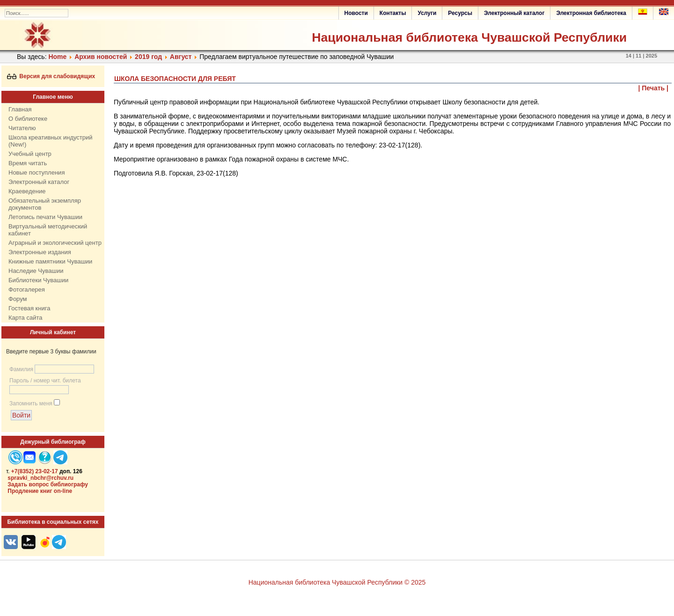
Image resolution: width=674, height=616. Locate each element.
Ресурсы (460, 13)
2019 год (148, 57)
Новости (356, 13)
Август (181, 57)
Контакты (393, 13)
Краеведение (27, 191)
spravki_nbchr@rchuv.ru (40, 478)
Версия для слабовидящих (51, 76)
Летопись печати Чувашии (45, 217)
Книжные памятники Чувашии (50, 261)
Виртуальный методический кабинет (48, 230)
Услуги (427, 13)
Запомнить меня (31, 403)
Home (57, 57)
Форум (18, 299)
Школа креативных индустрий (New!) (51, 141)
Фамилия (21, 369)
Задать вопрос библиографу (48, 484)
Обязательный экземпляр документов (45, 204)
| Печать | (654, 88)
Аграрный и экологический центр (55, 243)
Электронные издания (40, 252)
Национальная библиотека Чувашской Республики (469, 37)
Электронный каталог (514, 13)
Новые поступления (37, 172)
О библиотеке (28, 119)
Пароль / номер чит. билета (45, 381)
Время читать (28, 163)
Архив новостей (101, 57)
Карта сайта (25, 318)
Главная (20, 109)
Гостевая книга (29, 308)
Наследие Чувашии (36, 271)
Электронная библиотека (591, 13)
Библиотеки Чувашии (38, 280)
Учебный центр (30, 154)
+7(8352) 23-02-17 (35, 471)
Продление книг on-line (40, 491)
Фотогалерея (27, 290)
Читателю (22, 128)
